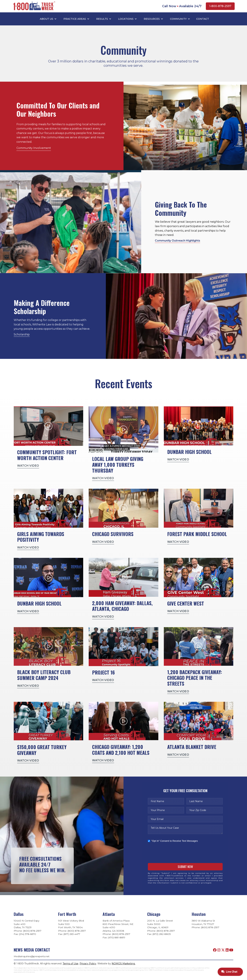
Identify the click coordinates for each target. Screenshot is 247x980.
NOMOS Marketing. (123, 964)
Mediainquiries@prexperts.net (32, 956)
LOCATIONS (126, 19)
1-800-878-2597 (220, 6)
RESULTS (102, 19)
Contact (203, 19)
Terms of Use (70, 964)
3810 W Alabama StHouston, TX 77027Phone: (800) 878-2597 (205, 924)
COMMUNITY (178, 19)
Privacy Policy (88, 964)
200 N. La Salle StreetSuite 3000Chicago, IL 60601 (160, 924)
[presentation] (174, 853)
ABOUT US (46, 19)
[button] (48, 19)
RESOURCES (152, 19)
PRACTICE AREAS (75, 19)
